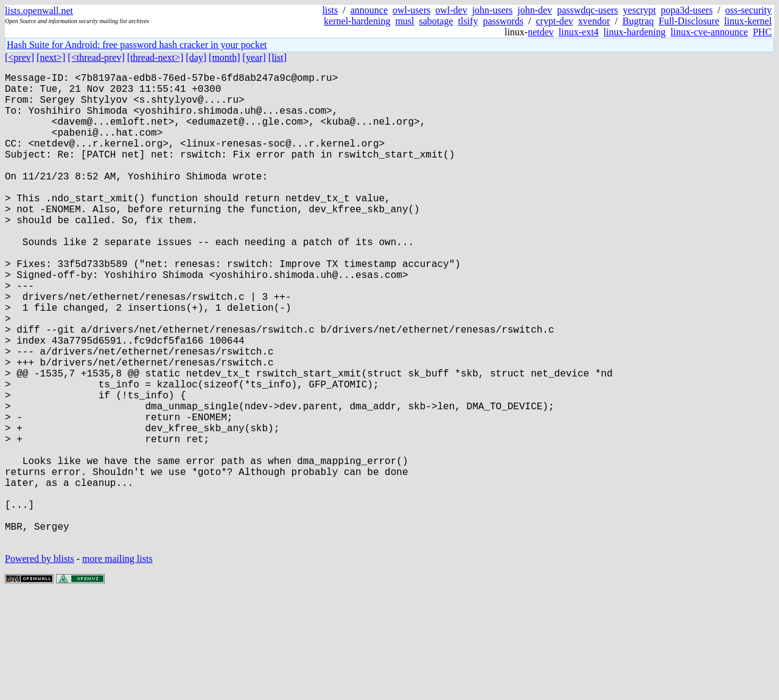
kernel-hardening (357, 21)
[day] (196, 57)
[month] (225, 57)
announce (369, 10)
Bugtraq (638, 21)
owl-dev (451, 10)
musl (404, 21)
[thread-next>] (155, 57)
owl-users (411, 10)
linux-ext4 (579, 32)
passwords (503, 21)
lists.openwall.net (39, 11)
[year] (254, 57)
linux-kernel (748, 21)
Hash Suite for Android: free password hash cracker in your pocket (137, 45)
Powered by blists (40, 663)
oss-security (749, 10)
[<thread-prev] (96, 57)
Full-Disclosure (689, 21)
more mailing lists (117, 663)
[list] (278, 57)
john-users (493, 10)
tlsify (468, 21)
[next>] (51, 57)
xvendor (594, 21)
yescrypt (640, 10)
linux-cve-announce (709, 32)
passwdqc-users (587, 10)
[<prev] (19, 57)
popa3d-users (687, 10)
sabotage (436, 21)
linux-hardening (635, 32)
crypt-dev (555, 21)
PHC (762, 32)
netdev (541, 32)
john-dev (535, 10)
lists (330, 10)
